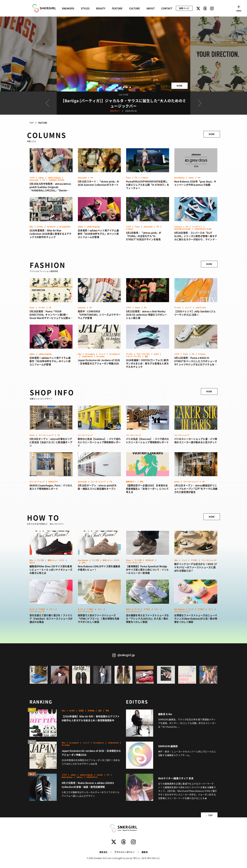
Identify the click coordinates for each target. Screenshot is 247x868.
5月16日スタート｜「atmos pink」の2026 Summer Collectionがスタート (98, 183)
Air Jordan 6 (90, 354)
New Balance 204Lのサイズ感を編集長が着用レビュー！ (99, 568)
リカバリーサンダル (133, 356)
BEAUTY (101, 8)
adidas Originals (54, 178)
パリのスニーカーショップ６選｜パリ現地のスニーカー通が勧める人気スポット (196, 440)
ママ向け (194, 560)
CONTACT (167, 8)
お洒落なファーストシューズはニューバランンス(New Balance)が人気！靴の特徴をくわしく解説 (196, 618)
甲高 (107, 711)
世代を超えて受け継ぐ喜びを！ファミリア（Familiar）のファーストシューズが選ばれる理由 (51, 618)
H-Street (145, 178)
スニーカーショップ (46, 435)
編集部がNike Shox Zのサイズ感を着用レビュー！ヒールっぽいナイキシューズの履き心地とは (51, 570)
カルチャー (115, 111)
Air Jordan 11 (115, 354)
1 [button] (117, 87)
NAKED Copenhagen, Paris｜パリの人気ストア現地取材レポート (51, 487)
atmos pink (34, 180)
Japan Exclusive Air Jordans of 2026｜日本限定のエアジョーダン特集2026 (99, 362)
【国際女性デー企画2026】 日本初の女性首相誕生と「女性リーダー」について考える (147, 489)
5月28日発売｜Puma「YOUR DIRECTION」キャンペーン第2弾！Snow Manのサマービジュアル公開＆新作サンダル (51, 315)
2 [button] (120, 87)
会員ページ (184, 8)
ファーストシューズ (209, 560)
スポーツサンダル (143, 354)
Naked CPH (53, 482)
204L (84, 563)
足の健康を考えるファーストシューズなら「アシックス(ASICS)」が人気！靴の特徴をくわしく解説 (147, 618)
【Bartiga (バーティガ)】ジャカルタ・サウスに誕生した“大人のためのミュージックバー (123, 103)
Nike (31, 227)
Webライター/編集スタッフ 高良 (176, 778)
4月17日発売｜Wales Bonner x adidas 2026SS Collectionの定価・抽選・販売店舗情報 (88, 785)
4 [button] (127, 87)
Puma (128, 178)
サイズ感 (40, 560)
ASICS (128, 609)
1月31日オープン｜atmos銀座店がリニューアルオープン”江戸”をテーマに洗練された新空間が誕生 (196, 489)
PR (44, 180)
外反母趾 (91, 711)
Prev (47, 103)
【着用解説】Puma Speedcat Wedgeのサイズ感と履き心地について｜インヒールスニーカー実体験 (147, 570)
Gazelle (100, 775)
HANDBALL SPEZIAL (57, 180)
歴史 (142, 482)
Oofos (156, 354)
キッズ (184, 560)
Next (200, 103)
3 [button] (123, 87)
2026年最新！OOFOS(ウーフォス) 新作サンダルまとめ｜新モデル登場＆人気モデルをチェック (147, 363)
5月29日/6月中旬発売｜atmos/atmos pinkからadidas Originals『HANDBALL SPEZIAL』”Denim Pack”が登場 (50, 187)
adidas (41, 178)
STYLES (85, 8)
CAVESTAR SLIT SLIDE (203, 229)
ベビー (52, 609)
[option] (123, 54)
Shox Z (32, 563)
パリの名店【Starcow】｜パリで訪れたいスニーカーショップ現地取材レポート (148, 440)
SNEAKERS (68, 8)
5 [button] (130, 87)
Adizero (80, 777)
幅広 (147, 356)
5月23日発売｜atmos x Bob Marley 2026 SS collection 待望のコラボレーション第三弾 (146, 315)
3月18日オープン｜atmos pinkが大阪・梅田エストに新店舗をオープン (97, 487)
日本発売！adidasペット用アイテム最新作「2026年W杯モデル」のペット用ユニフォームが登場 (98, 234)
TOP (32, 123)
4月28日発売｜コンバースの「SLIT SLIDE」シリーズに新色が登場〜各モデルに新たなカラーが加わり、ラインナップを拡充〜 (196, 236)
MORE (179, 86)
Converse (178, 227)
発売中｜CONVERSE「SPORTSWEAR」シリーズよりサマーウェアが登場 (99, 315)
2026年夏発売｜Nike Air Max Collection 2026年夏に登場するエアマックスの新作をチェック (50, 234)
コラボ (32, 178)
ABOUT (151, 8)
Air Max (40, 227)
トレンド (188, 308)
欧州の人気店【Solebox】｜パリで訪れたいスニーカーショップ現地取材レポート (99, 442)
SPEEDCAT (150, 560)
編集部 (145, 852)
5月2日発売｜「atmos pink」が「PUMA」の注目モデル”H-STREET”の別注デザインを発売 (144, 236)
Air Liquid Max (65, 227)
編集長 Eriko (165, 714)
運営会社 (103, 852)
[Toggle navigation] (239, 8)
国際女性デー (131, 482)
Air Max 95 (51, 227)
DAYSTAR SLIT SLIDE (182, 229)
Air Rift (72, 711)
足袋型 (81, 711)
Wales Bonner (67, 777)
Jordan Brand (87, 356)
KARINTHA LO (92, 777)
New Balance (179, 178)
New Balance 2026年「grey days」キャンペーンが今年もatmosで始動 (195, 183)
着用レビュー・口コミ (56, 560)
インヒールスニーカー (134, 563)
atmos (191, 178)
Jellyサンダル (201, 308)
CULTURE (135, 8)
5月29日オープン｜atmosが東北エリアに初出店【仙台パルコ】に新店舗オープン (51, 442)
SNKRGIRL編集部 (168, 746)
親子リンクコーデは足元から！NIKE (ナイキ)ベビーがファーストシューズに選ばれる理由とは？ (196, 567)
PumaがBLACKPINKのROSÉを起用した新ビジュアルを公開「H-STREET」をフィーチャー (148, 185)
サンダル (42, 308)
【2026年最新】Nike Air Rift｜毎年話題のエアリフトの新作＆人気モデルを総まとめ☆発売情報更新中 (91, 718)
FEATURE (117, 8)
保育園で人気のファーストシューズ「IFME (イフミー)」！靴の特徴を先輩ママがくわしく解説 (98, 618)
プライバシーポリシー (124, 852)
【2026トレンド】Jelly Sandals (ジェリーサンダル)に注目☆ (195, 313)
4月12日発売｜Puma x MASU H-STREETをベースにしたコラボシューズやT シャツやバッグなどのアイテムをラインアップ (196, 361)
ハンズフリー (197, 227)
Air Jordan (101, 356)
